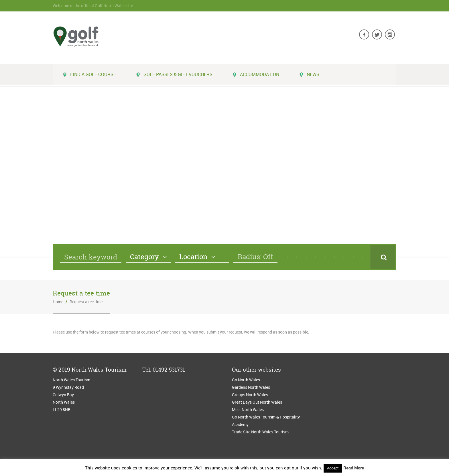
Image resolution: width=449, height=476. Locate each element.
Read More (354, 468)
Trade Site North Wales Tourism (261, 432)
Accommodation (256, 74)
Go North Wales (246, 380)
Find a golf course (89, 74)
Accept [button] (333, 468)
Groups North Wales (250, 395)
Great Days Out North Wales (257, 402)
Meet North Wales (248, 409)
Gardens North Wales (251, 387)
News (309, 74)
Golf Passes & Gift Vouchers (174, 74)
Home (58, 302)
